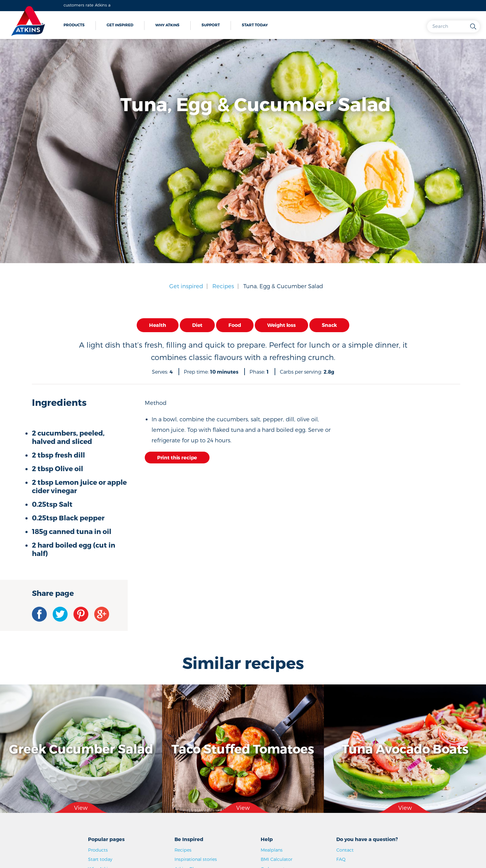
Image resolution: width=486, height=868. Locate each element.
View (81, 807)
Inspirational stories (196, 859)
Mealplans (272, 850)
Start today (255, 25)
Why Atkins (167, 25)
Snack (329, 325)
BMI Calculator (276, 859)
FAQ (341, 859)
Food (235, 325)
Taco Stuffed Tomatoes (243, 749)
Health (158, 325)
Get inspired (120, 25)
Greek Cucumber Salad (81, 749)
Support (211, 25)
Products (74, 25)
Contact (345, 850)
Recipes (223, 286)
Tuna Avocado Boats (405, 749)
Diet (197, 325)
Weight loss (281, 325)
